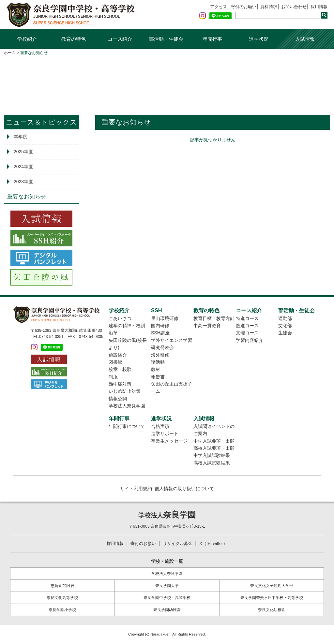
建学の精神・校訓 (127, 326)
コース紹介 (120, 39)
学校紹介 (27, 39)
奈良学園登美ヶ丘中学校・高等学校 (272, 598)
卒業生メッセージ (169, 441)
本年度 (21, 137)
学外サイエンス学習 (172, 340)
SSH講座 (160, 333)
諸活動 (158, 362)
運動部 (285, 318)
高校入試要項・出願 (214, 448)
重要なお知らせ (27, 197)
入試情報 (305, 39)
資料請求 (264, 7)
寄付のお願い (237, 7)
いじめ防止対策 (125, 391)
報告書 (158, 377)
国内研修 (160, 326)
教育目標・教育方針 (214, 318)
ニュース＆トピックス (41, 122)
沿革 (113, 333)
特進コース (247, 318)
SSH (157, 310)
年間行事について (127, 426)
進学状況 (259, 39)
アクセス (210, 7)
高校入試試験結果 (212, 463)
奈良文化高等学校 (62, 598)
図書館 (115, 362)
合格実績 (160, 426)
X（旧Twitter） (217, 544)
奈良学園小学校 (62, 610)
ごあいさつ (120, 318)
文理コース (247, 333)
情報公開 (118, 399)
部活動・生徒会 (166, 39)
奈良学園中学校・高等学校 (167, 598)
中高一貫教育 (207, 326)
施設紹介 (118, 355)
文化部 (285, 326)
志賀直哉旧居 (62, 586)
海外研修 (160, 355)
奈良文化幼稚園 (272, 610)
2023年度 (23, 182)
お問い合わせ (291, 7)
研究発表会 (162, 347)
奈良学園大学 (167, 586)
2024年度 (23, 167)
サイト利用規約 (136, 489)
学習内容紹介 (250, 340)
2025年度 (23, 152)
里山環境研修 (165, 318)
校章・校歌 (120, 369)
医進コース (247, 326)
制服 (113, 377)
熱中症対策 (120, 384)
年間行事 (212, 39)
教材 (156, 369)
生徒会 (285, 333)
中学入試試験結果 (212, 455)
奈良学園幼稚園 (167, 610)
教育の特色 (74, 39)
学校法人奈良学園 (127, 406)
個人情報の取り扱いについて (184, 489)
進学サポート (165, 433)
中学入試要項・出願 (214, 441)
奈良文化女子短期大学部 (272, 586)
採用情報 (318, 7)
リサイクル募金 (178, 544)
